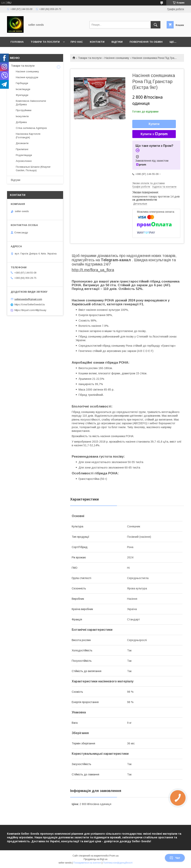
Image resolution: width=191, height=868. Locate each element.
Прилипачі (22, 149)
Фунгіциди (22, 95)
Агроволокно (24, 161)
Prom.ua (114, 856)
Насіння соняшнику (117, 58)
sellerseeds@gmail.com (28, 299)
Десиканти (22, 143)
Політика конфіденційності (118, 863)
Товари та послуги (45, 42)
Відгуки (117, 42)
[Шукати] (156, 25)
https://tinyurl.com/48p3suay (30, 310)
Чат (175, 858)
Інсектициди (23, 89)
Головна (17, 42)
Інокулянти (22, 116)
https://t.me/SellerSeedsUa (30, 304)
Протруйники (24, 110)
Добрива (21, 122)
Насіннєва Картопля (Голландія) (28, 136)
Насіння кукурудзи (27, 77)
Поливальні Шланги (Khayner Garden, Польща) (33, 169)
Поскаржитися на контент (87, 863)
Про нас (77, 42)
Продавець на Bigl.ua (95, 859)
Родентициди (24, 155)
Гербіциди (22, 83)
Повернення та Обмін (146, 42)
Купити (154, 124)
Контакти (97, 42)
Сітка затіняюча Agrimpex (31, 128)
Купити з (154, 134)
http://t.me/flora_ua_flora (93, 270)
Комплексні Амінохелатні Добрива (31, 103)
